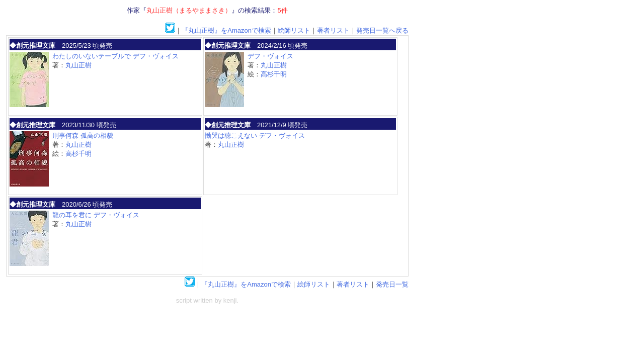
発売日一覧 (392, 284)
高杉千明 (274, 74)
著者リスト (333, 30)
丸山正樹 (78, 65)
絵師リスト (294, 30)
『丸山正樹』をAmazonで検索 (226, 30)
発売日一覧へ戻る (382, 30)
